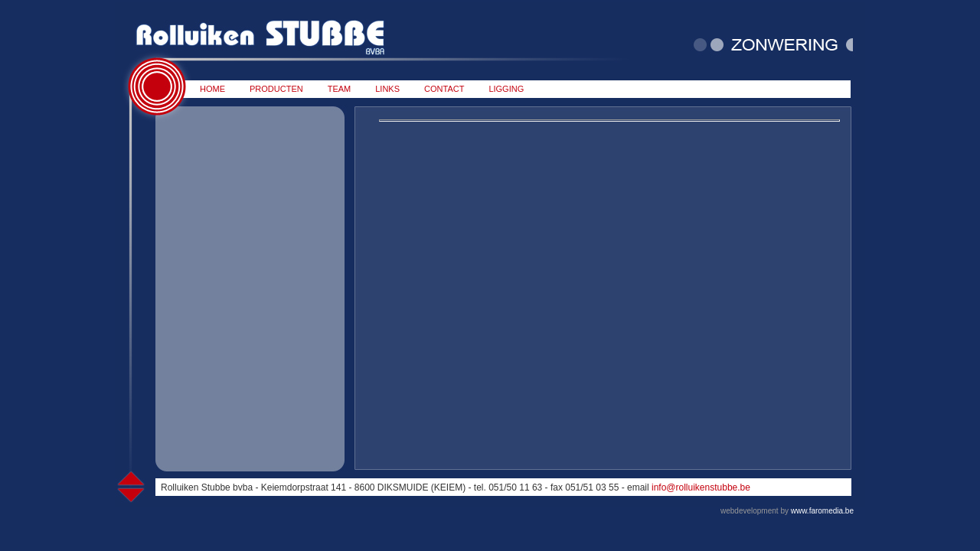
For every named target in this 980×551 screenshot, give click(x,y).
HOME (212, 89)
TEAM (340, 89)
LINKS (387, 89)
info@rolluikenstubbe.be (701, 487)
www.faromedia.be (822, 511)
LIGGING (506, 89)
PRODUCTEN (276, 89)
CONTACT (444, 89)
